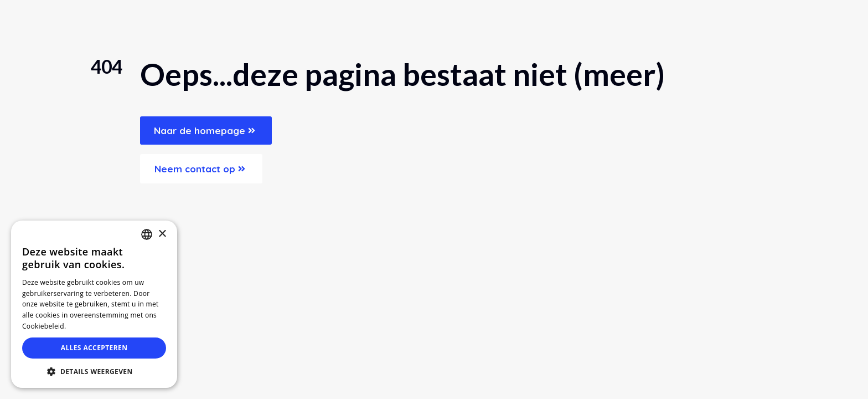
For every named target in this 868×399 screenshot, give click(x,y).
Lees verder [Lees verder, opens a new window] (88, 326)
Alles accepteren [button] (94, 348)
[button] (94, 371)
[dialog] (94, 304)
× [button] (162, 234)
